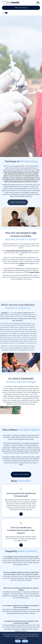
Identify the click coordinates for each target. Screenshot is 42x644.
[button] (38, 3)
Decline (25, 641)
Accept (18, 641)
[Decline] (40, 638)
